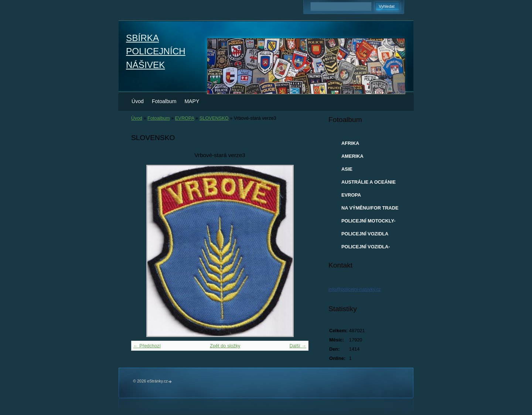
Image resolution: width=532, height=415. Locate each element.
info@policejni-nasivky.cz (355, 289)
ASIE (347, 169)
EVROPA (185, 118)
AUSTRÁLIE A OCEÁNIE (369, 182)
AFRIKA (350, 143)
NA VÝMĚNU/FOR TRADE (370, 208)
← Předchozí (147, 346)
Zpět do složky (225, 346)
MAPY (192, 101)
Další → (298, 346)
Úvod (138, 101)
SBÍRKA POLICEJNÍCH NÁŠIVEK (156, 51)
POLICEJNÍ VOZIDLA (365, 234)
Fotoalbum (164, 101)
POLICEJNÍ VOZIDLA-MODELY (366, 248)
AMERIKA (352, 156)
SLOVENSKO (214, 118)
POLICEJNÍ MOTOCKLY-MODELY (368, 222)
